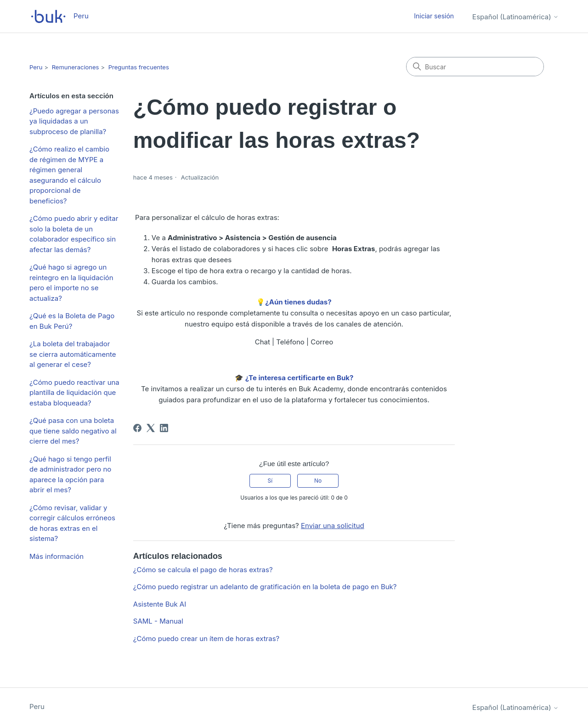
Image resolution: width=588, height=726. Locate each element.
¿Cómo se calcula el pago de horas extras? (203, 570)
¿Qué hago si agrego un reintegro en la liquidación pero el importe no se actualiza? (71, 283)
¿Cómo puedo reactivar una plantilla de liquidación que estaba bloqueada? (74, 393)
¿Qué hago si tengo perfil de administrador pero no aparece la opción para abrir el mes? (70, 475)
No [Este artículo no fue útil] (318, 481)
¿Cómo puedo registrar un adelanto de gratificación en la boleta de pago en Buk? (265, 587)
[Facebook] (137, 428)
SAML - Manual (158, 621)
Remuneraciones (76, 67)
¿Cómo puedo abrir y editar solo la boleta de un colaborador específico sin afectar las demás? (74, 234)
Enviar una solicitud (333, 526)
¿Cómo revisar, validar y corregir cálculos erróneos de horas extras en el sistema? (72, 523)
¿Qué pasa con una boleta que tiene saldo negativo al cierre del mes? (73, 431)
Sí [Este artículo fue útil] (270, 481)
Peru (36, 67)
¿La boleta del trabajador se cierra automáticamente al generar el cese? (73, 354)
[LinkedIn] (164, 428)
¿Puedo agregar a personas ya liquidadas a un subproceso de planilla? (74, 121)
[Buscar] (475, 67)
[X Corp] (151, 428)
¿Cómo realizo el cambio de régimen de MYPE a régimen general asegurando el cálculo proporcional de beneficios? (69, 175)
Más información (57, 556)
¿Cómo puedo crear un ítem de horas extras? (206, 639)
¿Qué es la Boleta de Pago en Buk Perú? (72, 321)
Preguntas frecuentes (139, 67)
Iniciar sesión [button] (434, 16)
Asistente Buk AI (160, 604)
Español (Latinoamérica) (515, 17)
